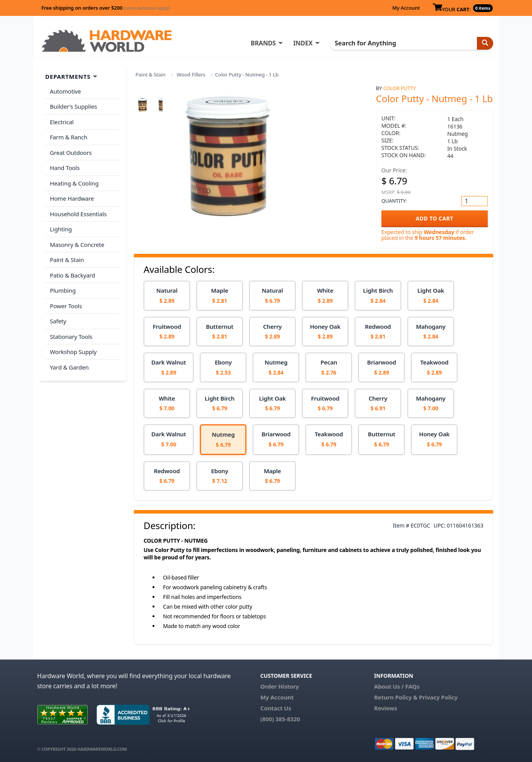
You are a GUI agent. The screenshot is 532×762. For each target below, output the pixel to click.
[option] (167, 296)
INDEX (303, 43)
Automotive (66, 91)
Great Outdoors (71, 153)
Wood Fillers (191, 75)
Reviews (386, 708)
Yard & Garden (69, 367)
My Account (406, 8)
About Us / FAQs (397, 686)
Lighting (61, 229)
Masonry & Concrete (77, 245)
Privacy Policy (438, 697)
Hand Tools (65, 168)
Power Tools (66, 306)
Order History (280, 686)
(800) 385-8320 (280, 719)
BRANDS (263, 43)
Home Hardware (72, 198)
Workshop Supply (74, 352)
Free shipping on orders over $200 (106, 8)
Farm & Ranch (69, 137)
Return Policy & (396, 697)
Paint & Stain (150, 75)
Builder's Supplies (74, 106)
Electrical (62, 122)
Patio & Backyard (73, 275)
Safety (58, 321)
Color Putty (400, 88)
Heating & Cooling (75, 183)
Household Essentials (78, 214)
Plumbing (63, 290)
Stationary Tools (71, 337)
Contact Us (276, 708)
